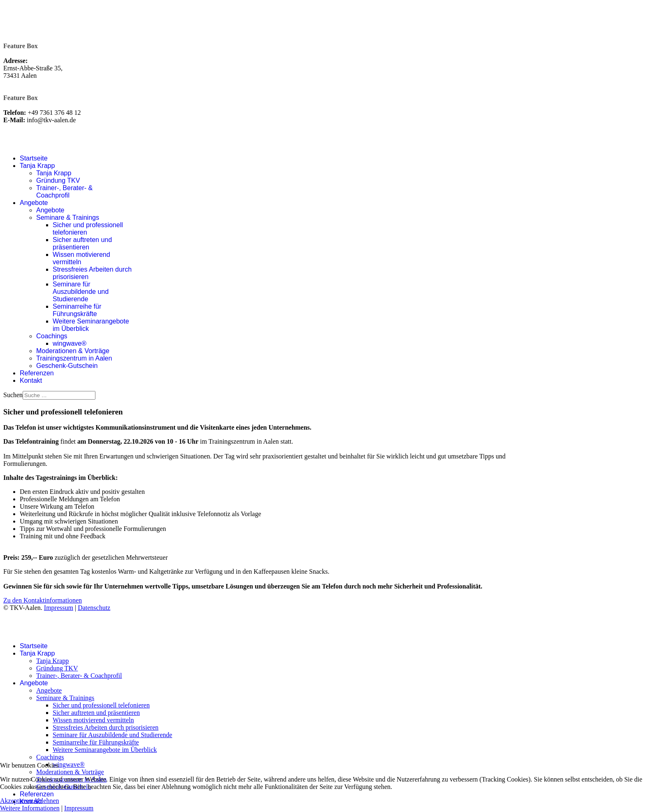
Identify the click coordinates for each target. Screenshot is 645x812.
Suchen (13, 395)
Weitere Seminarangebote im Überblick (105, 750)
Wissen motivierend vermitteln (93, 720)
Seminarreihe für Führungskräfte (77, 310)
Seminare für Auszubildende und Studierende (81, 292)
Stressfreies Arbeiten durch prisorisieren (106, 727)
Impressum (59, 608)
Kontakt (31, 380)
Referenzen (37, 373)
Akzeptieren (16, 801)
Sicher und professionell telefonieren (101, 705)
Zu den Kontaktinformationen (43, 600)
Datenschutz (94, 608)
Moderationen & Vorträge (73, 351)
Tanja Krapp (37, 166)
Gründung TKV (58, 180)
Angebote (34, 203)
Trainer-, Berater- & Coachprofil (64, 192)
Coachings (52, 336)
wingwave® (70, 343)
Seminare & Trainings (68, 218)
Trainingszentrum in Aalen (74, 358)
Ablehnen (46, 801)
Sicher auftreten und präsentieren (82, 243)
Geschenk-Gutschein (67, 366)
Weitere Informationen (30, 808)
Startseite (34, 158)
